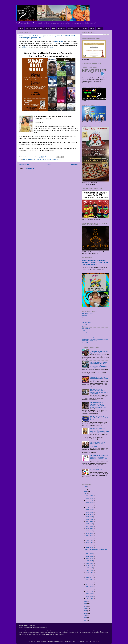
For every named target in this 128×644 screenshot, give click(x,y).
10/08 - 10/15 (89, 519)
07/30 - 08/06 (89, 538)
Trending (85, 324)
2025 (86, 489)
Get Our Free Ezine (88, 314)
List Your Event (86, 329)
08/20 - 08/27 (89, 531)
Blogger (98, 641)
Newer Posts (24, 165)
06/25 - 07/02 (89, 543)
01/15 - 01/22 (89, 594)
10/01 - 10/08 (89, 522)
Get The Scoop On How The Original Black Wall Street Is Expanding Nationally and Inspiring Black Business (99, 391)
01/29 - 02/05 (89, 589)
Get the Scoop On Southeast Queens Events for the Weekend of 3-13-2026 (99, 379)
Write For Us (86, 335)
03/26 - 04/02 (89, 573)
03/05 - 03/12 (89, 577)
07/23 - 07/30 (89, 540)
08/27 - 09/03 (89, 529)
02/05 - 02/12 (89, 587)
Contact (99, 28)
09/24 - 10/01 (89, 524)
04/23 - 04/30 (89, 563)
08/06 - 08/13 (89, 536)
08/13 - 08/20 (89, 533)
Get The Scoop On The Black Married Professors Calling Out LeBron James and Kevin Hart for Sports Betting (99, 444)
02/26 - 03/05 (89, 580)
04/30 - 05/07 (89, 561)
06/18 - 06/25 (89, 545)
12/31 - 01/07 (89, 496)
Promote (71, 28)
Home (21, 28)
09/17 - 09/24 (89, 526)
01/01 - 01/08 (89, 598)
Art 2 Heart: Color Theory (96, 469)
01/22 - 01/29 (89, 591)
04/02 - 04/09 (89, 570)
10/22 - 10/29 (89, 515)
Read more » (23, 154)
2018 (86, 611)
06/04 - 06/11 (89, 547)
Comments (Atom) (31, 168)
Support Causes (87, 343)
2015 (86, 618)
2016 (86, 615)
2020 (86, 606)
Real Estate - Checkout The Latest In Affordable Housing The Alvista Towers (95, 340)
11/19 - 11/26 (89, 507)
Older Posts (74, 165)
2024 (86, 491)
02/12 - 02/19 (89, 584)
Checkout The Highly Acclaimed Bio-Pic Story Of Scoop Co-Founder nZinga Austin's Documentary (95, 263)
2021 (86, 604)
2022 (86, 601)
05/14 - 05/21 (89, 556)
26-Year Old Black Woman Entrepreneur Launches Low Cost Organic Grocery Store (99, 351)
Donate (85, 28)
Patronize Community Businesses (91, 337)
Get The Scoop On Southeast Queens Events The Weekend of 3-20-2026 (99, 418)
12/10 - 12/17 (89, 503)
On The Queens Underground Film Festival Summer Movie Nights (41, 159)
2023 (86, 494)
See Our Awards (87, 322)
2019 (86, 608)
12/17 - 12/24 (89, 500)
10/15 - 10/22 (89, 517)
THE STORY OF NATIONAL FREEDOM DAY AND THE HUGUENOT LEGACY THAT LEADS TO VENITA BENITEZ (98, 405)
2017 (86, 613)
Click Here (25, 47)
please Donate (59, 41)
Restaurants (61, 28)
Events (47, 28)
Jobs (53, 28)
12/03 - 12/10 (89, 505)
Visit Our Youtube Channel (34, 28)
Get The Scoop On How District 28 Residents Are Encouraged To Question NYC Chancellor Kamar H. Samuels (99, 458)
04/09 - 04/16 (89, 568)
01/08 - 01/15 (89, 596)
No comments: (49, 157)
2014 (86, 620)
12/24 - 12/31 (89, 498)
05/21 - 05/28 (89, 554)
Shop (78, 28)
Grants (92, 28)
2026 (86, 487)
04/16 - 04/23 (89, 566)
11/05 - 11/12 (89, 512)
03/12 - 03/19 (89, 575)
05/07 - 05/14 (89, 559)
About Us (85, 333)
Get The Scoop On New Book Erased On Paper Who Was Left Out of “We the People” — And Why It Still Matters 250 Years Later (99, 431)
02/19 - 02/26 (89, 582)
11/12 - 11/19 (89, 510)
